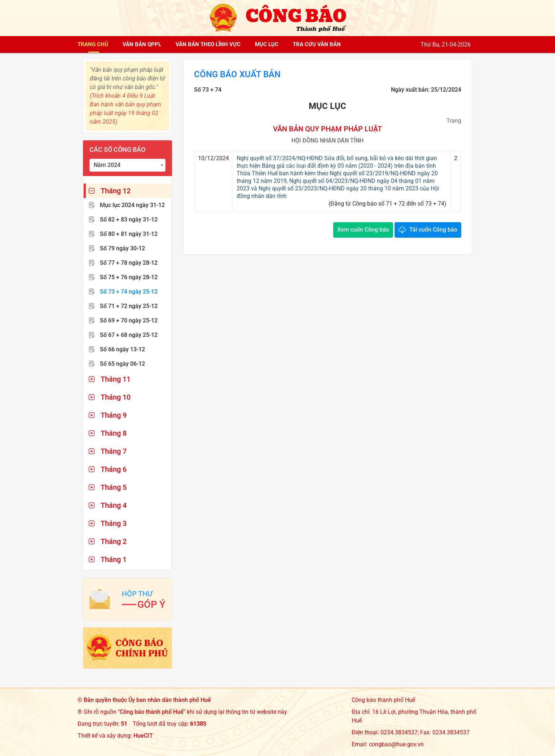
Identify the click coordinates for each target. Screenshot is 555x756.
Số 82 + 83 (129, 219)
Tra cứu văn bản (317, 44)
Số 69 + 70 (129, 320)
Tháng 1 (114, 559)
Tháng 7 (114, 451)
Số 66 (122, 349)
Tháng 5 (114, 487)
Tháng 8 (114, 433)
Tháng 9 (114, 415)
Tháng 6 (114, 469)
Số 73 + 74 (129, 292)
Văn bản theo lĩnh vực (208, 44)
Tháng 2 (114, 541)
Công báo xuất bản (237, 74)
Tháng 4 (114, 505)
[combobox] (128, 165)
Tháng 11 (116, 379)
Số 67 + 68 (129, 335)
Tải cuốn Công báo (433, 230)
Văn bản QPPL (142, 44)
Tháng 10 (116, 397)
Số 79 (122, 248)
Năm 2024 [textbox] (107, 165)
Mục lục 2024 (132, 205)
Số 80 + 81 (129, 234)
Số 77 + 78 (129, 263)
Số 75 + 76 (129, 277)
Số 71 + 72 (129, 306)
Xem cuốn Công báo (363, 230)
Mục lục (267, 44)
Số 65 (122, 364)
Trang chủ (93, 44)
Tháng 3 (114, 523)
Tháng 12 (116, 191)
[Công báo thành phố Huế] (278, 17)
